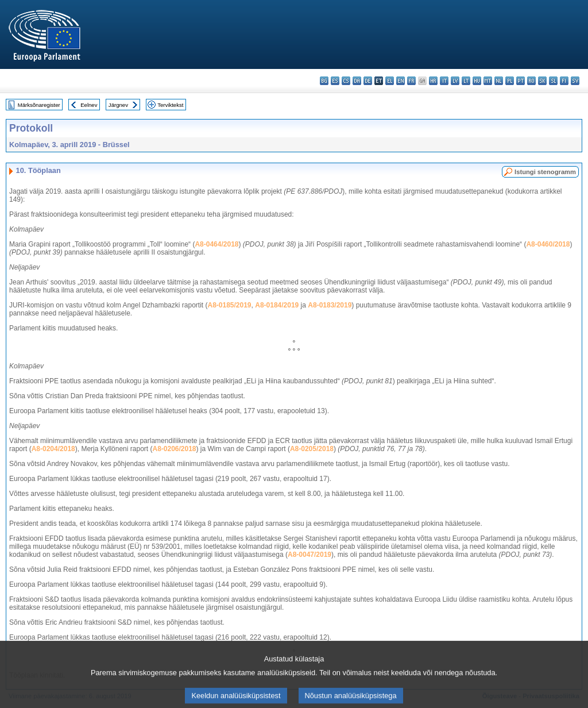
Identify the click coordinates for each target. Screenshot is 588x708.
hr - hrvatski (433, 81)
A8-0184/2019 (277, 305)
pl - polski (510, 81)
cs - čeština (346, 81)
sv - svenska (575, 81)
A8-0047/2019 (310, 555)
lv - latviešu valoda (455, 81)
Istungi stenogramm (545, 172)
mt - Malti (488, 81)
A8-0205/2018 (312, 449)
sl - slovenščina (553, 81)
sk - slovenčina (542, 81)
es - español (335, 81)
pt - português (521, 81)
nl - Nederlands (499, 81)
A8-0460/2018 (548, 244)
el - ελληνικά (390, 81)
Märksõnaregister (39, 105)
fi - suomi (564, 81)
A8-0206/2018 (174, 449)
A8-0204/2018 (53, 449)
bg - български (324, 81)
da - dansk (357, 81)
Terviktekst (170, 105)
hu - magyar (477, 81)
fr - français (411, 81)
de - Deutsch (368, 81)
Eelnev (89, 105)
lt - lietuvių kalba (466, 81)
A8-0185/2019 (229, 305)
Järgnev (118, 105)
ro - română (531, 81)
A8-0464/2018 (216, 244)
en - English (401, 81)
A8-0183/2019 (330, 305)
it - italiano (444, 81)
